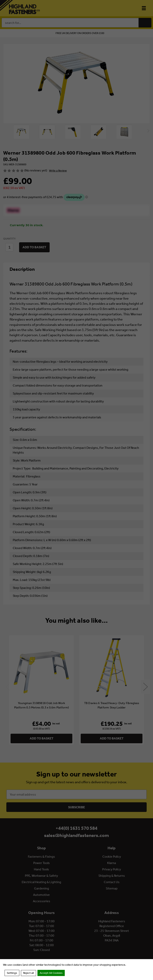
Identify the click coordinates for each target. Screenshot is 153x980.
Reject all (28, 973)
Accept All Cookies (51, 973)
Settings (12, 973)
